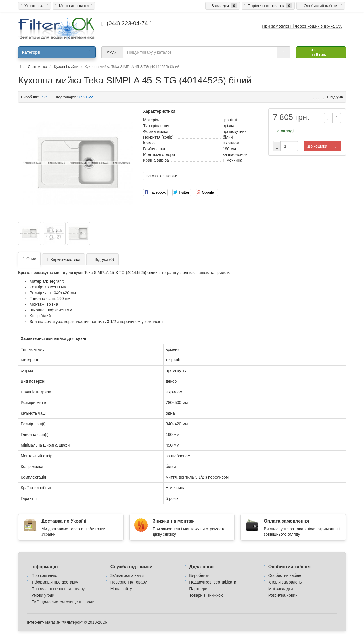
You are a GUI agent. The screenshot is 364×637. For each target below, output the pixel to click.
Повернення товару (129, 582)
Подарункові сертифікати (213, 582)
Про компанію (44, 575)
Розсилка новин (283, 595)
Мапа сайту (121, 589)
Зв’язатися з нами (127, 575)
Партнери (198, 589)
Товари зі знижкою (206, 595)
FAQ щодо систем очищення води (63, 602)
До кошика (318, 146)
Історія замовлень (285, 582)
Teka (44, 97)
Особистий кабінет (286, 575)
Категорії (56, 52)
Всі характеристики (162, 176)
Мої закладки (281, 589)
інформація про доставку (55, 582)
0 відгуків (335, 97)
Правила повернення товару (58, 589)
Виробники (199, 575)
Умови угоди (43, 595)
